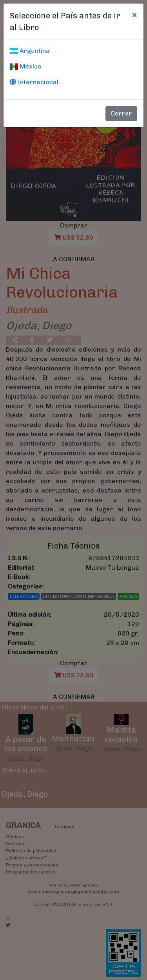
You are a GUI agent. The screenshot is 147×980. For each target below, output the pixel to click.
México (26, 66)
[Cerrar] (134, 14)
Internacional (34, 82)
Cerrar (121, 113)
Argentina (30, 51)
